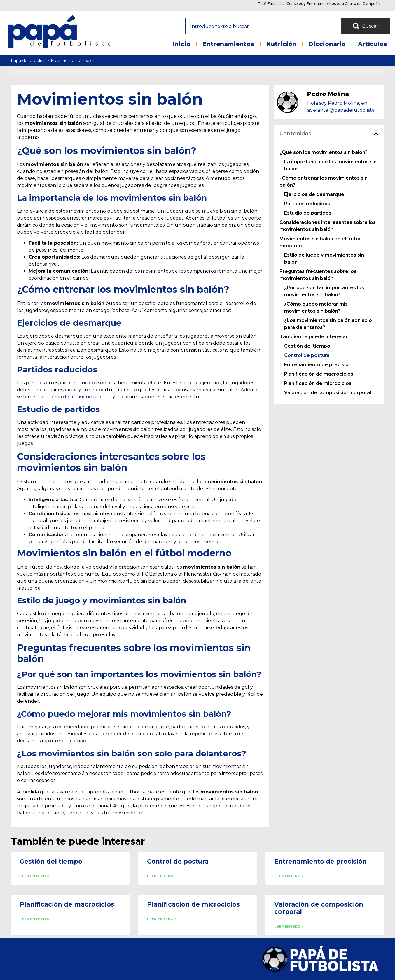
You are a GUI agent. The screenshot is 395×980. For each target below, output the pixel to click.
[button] (376, 134)
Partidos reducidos (307, 204)
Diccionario (327, 44)
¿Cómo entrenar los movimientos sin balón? (324, 182)
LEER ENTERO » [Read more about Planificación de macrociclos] (34, 919)
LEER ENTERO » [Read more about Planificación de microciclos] (162, 919)
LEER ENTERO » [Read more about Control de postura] (162, 876)
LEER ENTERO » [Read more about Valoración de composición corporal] (289, 926)
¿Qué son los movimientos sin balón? (324, 152)
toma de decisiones (72, 397)
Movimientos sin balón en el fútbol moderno (321, 242)
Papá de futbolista (29, 60)
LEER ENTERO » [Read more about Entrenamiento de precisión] (289, 876)
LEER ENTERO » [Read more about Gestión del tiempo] (34, 876)
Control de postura (307, 355)
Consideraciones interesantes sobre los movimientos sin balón (328, 226)
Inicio (182, 44)
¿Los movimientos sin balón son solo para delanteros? (328, 324)
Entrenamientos (228, 44)
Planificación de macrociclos (319, 374)
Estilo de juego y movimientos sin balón (324, 258)
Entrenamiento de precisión (318, 365)
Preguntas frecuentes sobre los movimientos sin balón (318, 275)
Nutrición (281, 44)
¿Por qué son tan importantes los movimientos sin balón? (324, 291)
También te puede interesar (314, 337)
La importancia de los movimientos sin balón (330, 165)
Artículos (373, 44)
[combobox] (263, 26)
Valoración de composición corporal (328, 393)
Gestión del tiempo (307, 346)
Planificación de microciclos (318, 383)
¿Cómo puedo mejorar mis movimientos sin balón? (316, 307)
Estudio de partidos (308, 213)
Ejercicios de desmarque (314, 194)
